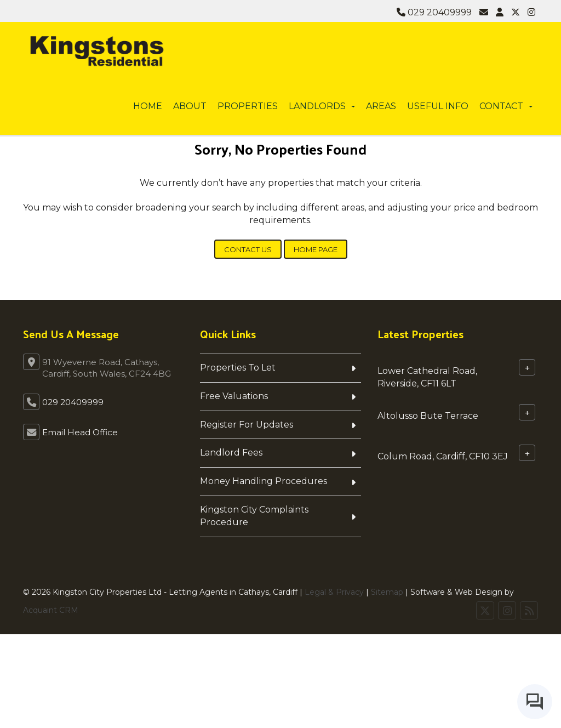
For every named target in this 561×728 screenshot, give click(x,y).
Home (148, 106)
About (190, 106)
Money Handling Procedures (264, 481)
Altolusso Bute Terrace (428, 415)
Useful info (438, 106)
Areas (381, 106)
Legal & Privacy (334, 592)
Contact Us (248, 249)
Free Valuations (234, 396)
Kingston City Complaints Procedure (254, 516)
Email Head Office (80, 432)
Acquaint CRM (51, 610)
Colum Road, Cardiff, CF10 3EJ (443, 456)
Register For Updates (247, 425)
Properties (248, 106)
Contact (506, 106)
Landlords (322, 106)
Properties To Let (238, 368)
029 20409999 (434, 12)
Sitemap (387, 592)
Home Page (316, 249)
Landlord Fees (231, 453)
